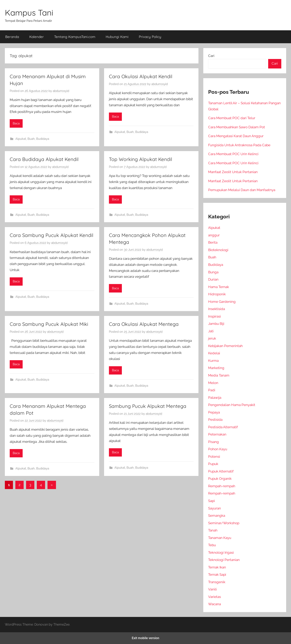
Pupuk (213, 464)
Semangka (217, 516)
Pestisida (215, 420)
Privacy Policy (150, 37)
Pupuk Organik (220, 479)
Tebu (212, 545)
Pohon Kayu (218, 449)
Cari (211, 56)
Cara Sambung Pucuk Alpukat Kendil (52, 235)
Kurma (213, 361)
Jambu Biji (216, 324)
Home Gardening (222, 302)
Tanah (213, 530)
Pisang (214, 442)
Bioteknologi (218, 250)
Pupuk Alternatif (221, 471)
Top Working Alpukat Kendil (141, 159)
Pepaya (214, 412)
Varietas (215, 597)
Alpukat (21, 139)
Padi (212, 390)
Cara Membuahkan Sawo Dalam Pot (237, 127)
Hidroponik (217, 294)
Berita (213, 242)
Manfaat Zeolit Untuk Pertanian (233, 172)
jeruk (212, 338)
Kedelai (214, 353)
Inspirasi (215, 316)
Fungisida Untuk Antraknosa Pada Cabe (239, 145)
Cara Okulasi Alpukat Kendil (141, 76)
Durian (213, 279)
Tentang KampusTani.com (75, 37)
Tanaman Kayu (220, 538)
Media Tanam (219, 375)
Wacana (215, 604)
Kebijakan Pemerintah (225, 346)
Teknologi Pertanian (224, 560)
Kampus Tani (29, 13)
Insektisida (217, 309)
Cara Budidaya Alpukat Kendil (44, 159)
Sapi (211, 501)
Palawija (215, 398)
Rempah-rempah (222, 486)
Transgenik (217, 582)
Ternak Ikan (217, 567)
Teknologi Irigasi (221, 552)
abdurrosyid (61, 91)
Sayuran (215, 508)
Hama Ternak (219, 287)
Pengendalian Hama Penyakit (232, 405)
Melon (213, 383)
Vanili (212, 589)
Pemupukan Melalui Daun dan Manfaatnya (242, 190)
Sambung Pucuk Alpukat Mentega (148, 406)
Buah (31, 139)
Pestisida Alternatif (223, 427)
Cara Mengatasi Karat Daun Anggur (236, 136)
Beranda (12, 37)
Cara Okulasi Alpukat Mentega (144, 324)
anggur (214, 235)
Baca (16, 123)
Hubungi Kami (117, 37)
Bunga (213, 272)
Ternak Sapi (217, 575)
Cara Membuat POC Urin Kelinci (233, 154)
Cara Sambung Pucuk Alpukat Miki (49, 324)
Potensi (214, 457)
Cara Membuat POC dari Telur (232, 118)
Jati (211, 331)
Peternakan (217, 434)
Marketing (216, 368)
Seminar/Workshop (224, 523)
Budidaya (43, 139)
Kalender (37, 37)
